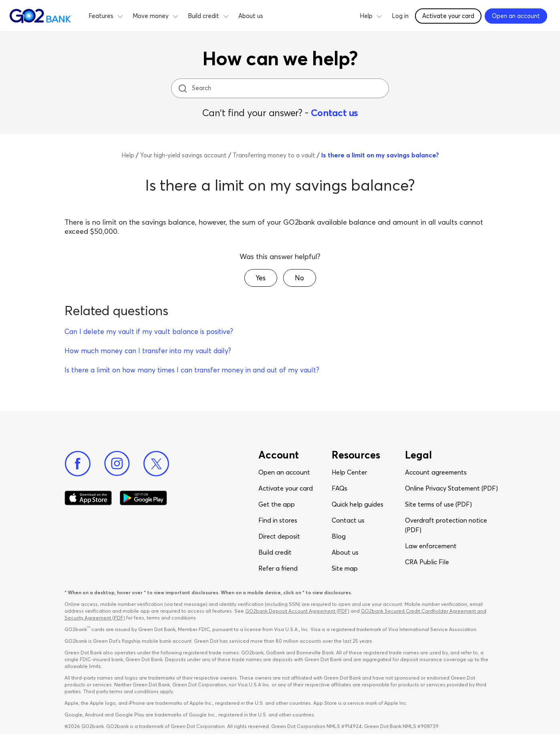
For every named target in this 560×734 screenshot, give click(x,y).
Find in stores (278, 520)
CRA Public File (427, 562)
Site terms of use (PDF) (438, 504)
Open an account (284, 472)
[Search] (281, 88)
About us (251, 16)
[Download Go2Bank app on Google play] (143, 498)
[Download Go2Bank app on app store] (88, 498)
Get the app (277, 504)
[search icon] (182, 88)
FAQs (339, 488)
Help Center (349, 472)
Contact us (334, 113)
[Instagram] (117, 464)
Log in (400, 16)
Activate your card (286, 488)
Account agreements (436, 472)
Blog (339, 536)
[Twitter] (156, 464)
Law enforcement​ (431, 546)
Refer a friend (278, 568)
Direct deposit (279, 536)
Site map (345, 568)
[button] (120, 15)
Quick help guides (358, 504)
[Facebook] (78, 464)
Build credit (275, 552)
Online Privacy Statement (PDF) (451, 488)
